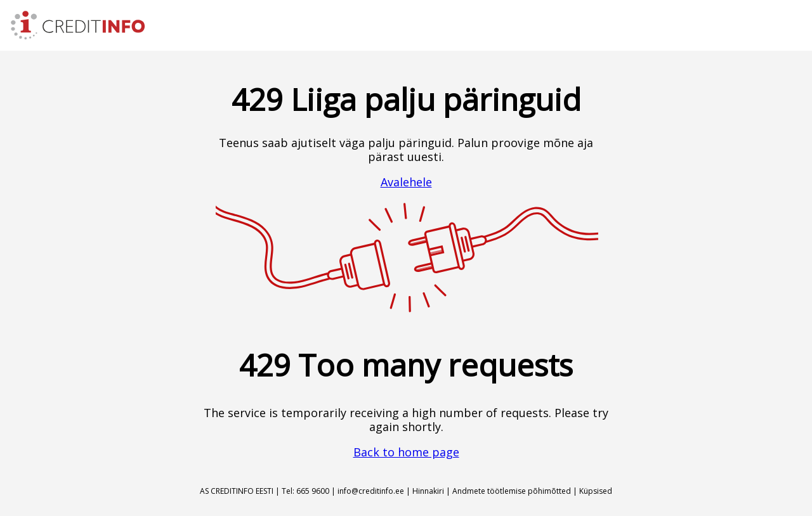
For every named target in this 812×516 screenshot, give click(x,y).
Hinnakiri (428, 491)
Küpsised (596, 491)
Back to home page (406, 452)
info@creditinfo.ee (371, 491)
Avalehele (406, 182)
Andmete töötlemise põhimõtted (512, 491)
